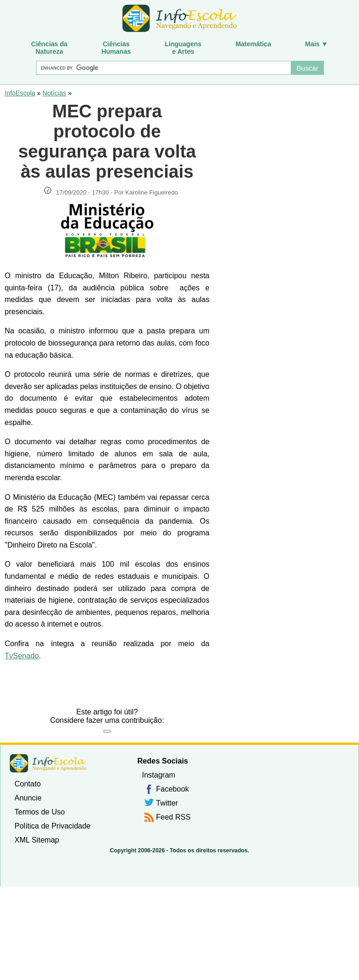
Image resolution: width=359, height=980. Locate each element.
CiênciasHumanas (116, 48)
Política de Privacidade (53, 826)
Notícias (54, 93)
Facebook (172, 789)
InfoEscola (20, 93)
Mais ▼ (317, 44)
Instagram (159, 775)
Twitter (167, 803)
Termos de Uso (40, 812)
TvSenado (22, 656)
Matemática (253, 44)
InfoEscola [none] (48, 763)
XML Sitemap (37, 840)
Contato (28, 784)
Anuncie (28, 798)
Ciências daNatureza (50, 48)
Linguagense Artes (183, 48)
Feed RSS (173, 817)
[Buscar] (163, 68)
